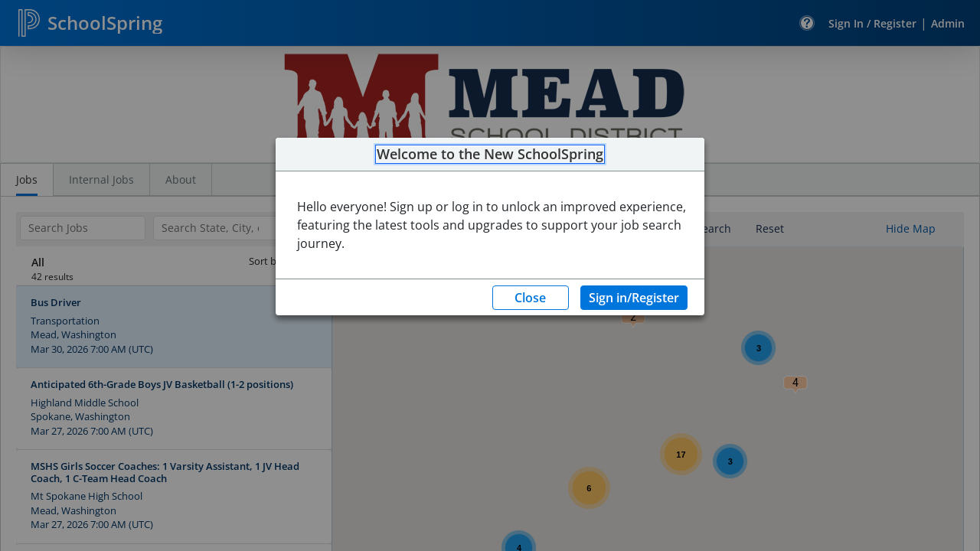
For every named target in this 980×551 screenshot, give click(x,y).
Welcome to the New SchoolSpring (490, 155)
